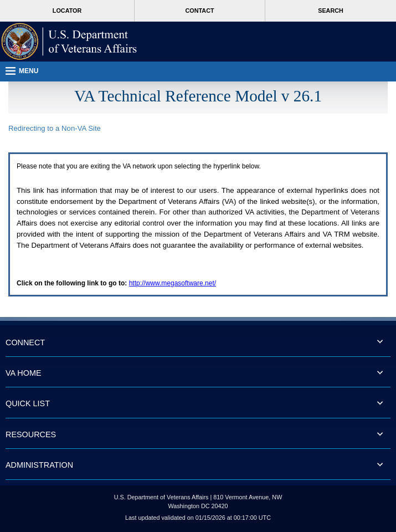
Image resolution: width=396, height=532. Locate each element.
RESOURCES (31, 434)
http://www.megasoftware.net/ (173, 283)
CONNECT (25, 342)
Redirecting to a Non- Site (55, 128)
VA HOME (24, 373)
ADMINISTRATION (39, 465)
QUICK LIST (28, 403)
